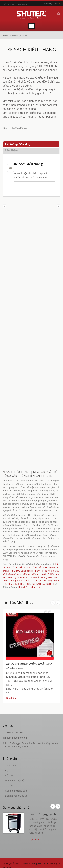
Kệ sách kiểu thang (28, 164)
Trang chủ (10, 766)
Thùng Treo (47, 577)
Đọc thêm (11, 698)
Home (6, 35)
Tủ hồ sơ (49, 571)
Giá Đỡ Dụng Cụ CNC (43, 584)
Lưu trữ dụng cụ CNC (44, 814)
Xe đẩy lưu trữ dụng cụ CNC (35, 574)
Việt (56, 4)
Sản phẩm (11, 776)
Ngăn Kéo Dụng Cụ (23, 581)
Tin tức (9, 786)
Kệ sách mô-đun (20, 128)
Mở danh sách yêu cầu (14, 4)
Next (58, 603)
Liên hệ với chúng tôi (30, 587)
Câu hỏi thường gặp (16, 791)
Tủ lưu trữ (37, 567)
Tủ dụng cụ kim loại (18, 577)
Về (7, 771)
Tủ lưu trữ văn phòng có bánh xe (27, 571)
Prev (53, 603)
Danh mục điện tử (20, 35)
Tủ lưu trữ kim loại (21, 567)
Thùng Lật (34, 577)
